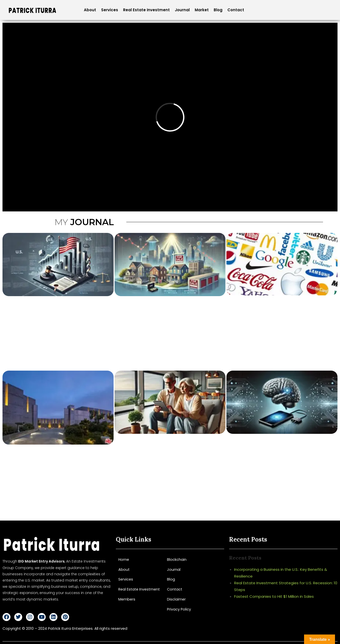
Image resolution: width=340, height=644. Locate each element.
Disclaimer (176, 599)
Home (124, 559)
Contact (236, 10)
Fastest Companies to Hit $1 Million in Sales (274, 596)
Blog (218, 10)
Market (202, 10)
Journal (182, 10)
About (90, 10)
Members (127, 599)
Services (110, 10)
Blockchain (177, 559)
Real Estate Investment (146, 10)
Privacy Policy (179, 609)
